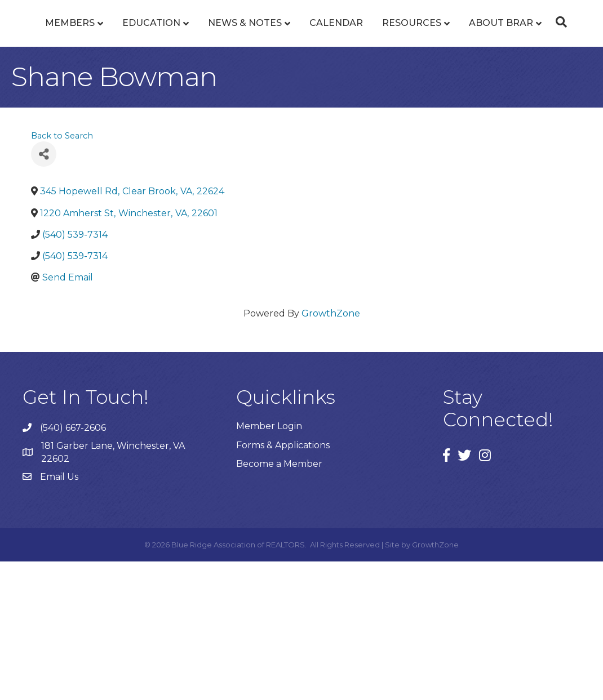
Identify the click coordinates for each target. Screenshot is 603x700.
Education (141, 64)
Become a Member (279, 602)
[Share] (44, 293)
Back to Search (62, 274)
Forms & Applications (283, 584)
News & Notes (234, 64)
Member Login (269, 565)
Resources (531, 64)
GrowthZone (331, 452)
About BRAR (298, 135)
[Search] (301, 164)
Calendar (455, 64)
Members (59, 64)
